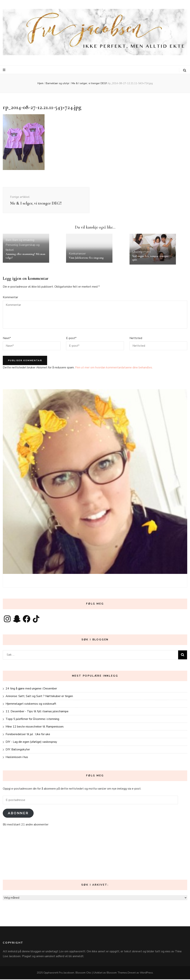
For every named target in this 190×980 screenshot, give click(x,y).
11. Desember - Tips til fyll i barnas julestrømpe (37, 712)
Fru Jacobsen (67, 973)
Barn (9, 241)
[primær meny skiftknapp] (5, 70)
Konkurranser (77, 254)
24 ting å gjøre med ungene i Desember (31, 689)
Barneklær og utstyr (58, 83)
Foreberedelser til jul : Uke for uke (28, 735)
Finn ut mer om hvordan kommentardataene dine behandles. (114, 368)
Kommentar (10, 298)
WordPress (146, 973)
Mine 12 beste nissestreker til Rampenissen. (35, 727)
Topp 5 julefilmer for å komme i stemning (32, 720)
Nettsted (136, 339)
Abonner (18, 814)
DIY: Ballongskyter (18, 750)
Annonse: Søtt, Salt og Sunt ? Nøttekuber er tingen (39, 697)
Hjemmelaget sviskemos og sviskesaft (31, 704)
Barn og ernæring (23, 241)
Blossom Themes (117, 973)
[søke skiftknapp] (185, 71)
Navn (7, 339)
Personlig (12, 246)
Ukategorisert (141, 252)
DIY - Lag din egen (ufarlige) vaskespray (31, 743)
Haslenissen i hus (17, 758)
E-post (71, 339)
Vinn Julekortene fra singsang (86, 258)
